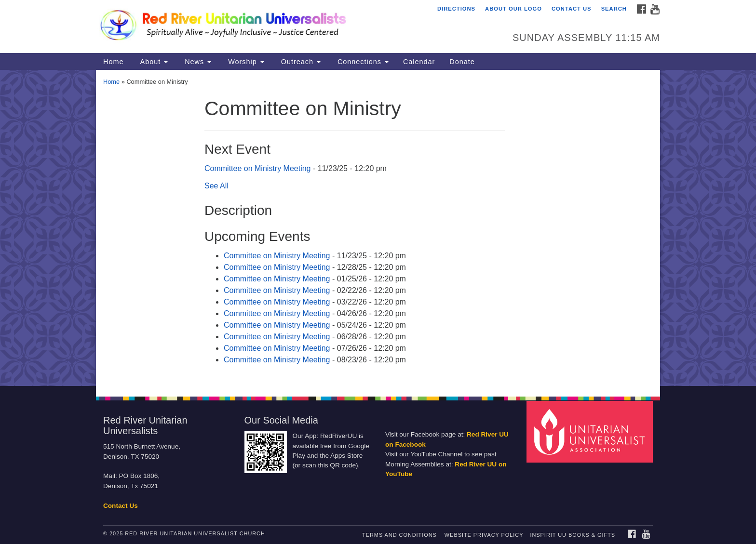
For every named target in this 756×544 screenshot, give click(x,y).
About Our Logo (513, 9)
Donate (462, 62)
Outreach (300, 62)
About (153, 62)
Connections (362, 62)
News (197, 62)
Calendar (419, 62)
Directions (456, 9)
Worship (245, 62)
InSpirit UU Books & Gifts (572, 535)
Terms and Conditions (399, 535)
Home (113, 62)
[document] (378, 228)
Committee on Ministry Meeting (258, 168)
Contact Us (572, 9)
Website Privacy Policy (484, 535)
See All (216, 186)
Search (614, 9)
